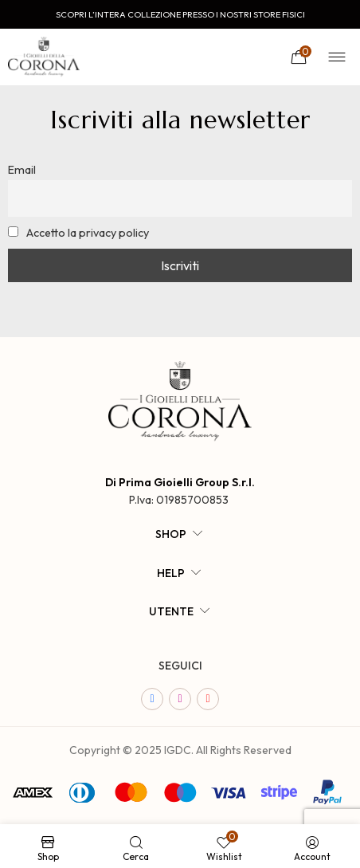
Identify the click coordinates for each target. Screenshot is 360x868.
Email (22, 170)
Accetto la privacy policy (78, 233)
